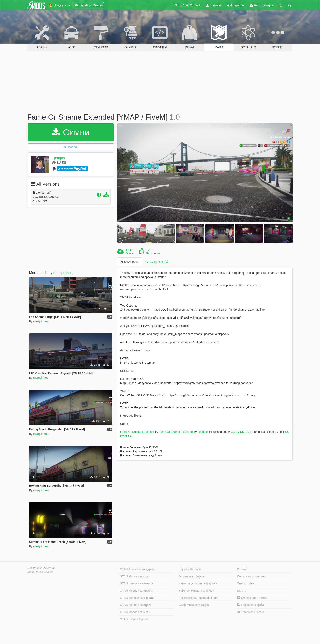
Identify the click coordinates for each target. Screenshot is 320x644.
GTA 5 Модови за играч (135, 605)
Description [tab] (129, 262)
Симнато (130, 253)
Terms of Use (246, 583)
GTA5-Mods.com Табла (194, 605)
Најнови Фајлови (190, 569)
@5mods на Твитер (252, 598)
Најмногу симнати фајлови (196, 591)
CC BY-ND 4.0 (240, 432)
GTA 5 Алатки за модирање (138, 569)
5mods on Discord (251, 612)
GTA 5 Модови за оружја (136, 591)
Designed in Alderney (41, 568)
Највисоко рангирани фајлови (198, 598)
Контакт (242, 569)
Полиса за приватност (252, 576)
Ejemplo (58, 158)
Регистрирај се (262, 5)
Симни (71, 132)
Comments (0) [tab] (157, 262)
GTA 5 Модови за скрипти (137, 598)
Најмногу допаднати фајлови (198, 583)
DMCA (241, 591)
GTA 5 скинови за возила (136, 583)
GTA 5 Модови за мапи (135, 612)
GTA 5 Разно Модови (134, 619)
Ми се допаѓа (153, 253)
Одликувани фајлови (192, 576)
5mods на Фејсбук (251, 605)
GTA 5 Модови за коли (135, 576)
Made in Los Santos (40, 572)
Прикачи (213, 5)
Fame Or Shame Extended (137, 432)
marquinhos (63, 273)
